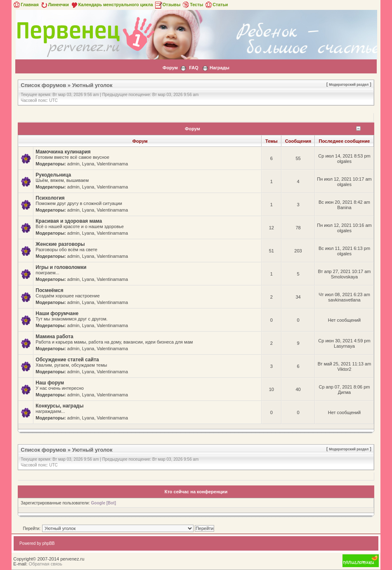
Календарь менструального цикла (112, 5)
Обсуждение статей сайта (67, 360)
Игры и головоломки (61, 267)
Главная (25, 5)
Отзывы (168, 5)
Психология (50, 198)
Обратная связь (46, 564)
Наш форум (50, 383)
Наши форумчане (57, 313)
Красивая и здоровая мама (69, 221)
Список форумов (43, 85)
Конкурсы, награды (59, 406)
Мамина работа (54, 337)
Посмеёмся (49, 290)
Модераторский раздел (349, 85)
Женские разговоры (60, 244)
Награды (220, 68)
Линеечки (54, 5)
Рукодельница (53, 175)
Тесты (192, 5)
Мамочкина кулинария (63, 152)
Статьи (216, 5)
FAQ (194, 68)
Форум (170, 68)
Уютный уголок (92, 85)
